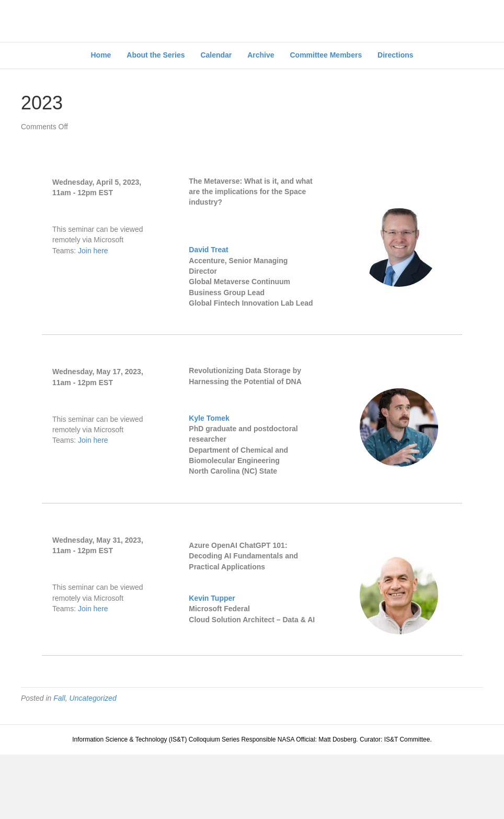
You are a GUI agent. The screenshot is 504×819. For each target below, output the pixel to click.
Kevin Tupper (212, 663)
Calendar (216, 119)
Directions (395, 119)
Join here (93, 315)
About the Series (156, 119)
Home (101, 119)
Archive (261, 119)
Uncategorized (93, 762)
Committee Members (326, 119)
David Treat (208, 314)
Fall (59, 762)
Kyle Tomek (209, 483)
